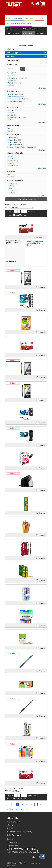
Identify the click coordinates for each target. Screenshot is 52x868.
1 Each (10, 193)
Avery (10, 113)
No (9, 129)
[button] (32, 3)
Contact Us (12, 825)
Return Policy (13, 842)
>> (26, 809)
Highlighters (12, 83)
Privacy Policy (13, 846)
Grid (17, 215)
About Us (13, 818)
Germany (11, 161)
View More (42, 88)
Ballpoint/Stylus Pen (15, 145)
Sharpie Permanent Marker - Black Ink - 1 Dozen (14, 242)
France (10, 158)
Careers (11, 828)
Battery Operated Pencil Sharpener (20, 147)
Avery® (10, 115)
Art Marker (12, 138)
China (10, 156)
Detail (24, 215)
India (9, 163)
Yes (9, 131)
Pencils (10, 80)
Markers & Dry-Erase (15, 78)
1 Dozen (11, 190)
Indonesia (11, 165)
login (33, 241)
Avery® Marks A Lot (15, 117)
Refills (10, 85)
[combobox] (22, 207)
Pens (9, 76)
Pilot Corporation (14, 96)
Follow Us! (35, 857)
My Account (14, 835)
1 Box (10, 188)
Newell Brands (13, 94)
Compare (10, 212)
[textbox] (21, 207)
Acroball (11, 110)
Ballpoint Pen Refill (14, 142)
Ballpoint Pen (12, 140)
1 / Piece (11, 186)
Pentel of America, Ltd (16, 99)
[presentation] (32, 207)
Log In (10, 839)
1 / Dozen (11, 183)
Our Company (13, 822)
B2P (9, 120)
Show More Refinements (26, 199)
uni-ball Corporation (15, 101)
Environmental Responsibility (20, 832)
